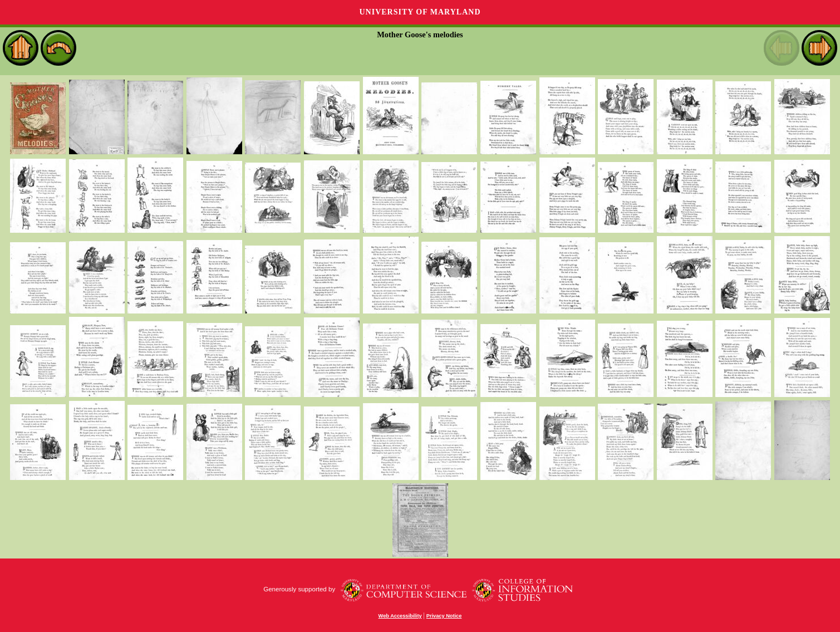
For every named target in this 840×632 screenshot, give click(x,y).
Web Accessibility (400, 616)
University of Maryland (420, 12)
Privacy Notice (444, 616)
